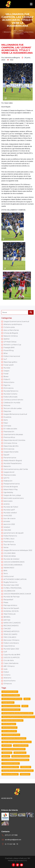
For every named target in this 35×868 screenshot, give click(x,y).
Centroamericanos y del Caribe (16, 469)
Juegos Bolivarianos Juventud (15, 414)
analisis (7, 504)
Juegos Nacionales (11, 452)
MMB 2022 (26, 767)
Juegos (6, 371)
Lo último (14, 30)
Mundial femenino (11, 391)
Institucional (9, 576)
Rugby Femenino (10, 582)
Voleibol (7, 527)
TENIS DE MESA (10, 556)
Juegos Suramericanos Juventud (16, 321)
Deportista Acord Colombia (14, 440)
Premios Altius (9, 437)
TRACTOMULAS (10, 614)
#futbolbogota (9, 724)
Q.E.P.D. (7, 478)
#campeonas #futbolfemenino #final (17, 713)
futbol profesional (10, 774)
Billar (6, 353)
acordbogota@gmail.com (13, 840)
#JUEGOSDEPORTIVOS (12, 699)
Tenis (6, 574)
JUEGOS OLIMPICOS (12, 658)
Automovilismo (10, 681)
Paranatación (9, 432)
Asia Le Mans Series (11, 330)
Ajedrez (7, 339)
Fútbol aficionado (11, 397)
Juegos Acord (9, 472)
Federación (8, 481)
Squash (7, 455)
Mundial (7, 368)
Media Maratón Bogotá (13, 461)
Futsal (6, 374)
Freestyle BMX (9, 348)
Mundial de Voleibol (11, 559)
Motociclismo (9, 382)
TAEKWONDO (9, 568)
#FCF (25, 706)
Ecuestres (7, 417)
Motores (7, 405)
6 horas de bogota (11, 487)
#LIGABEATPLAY (21, 746)
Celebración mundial (12, 403)
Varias (6, 547)
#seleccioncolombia (11, 706)
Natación (7, 466)
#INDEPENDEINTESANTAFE (13, 749)
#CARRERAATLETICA (11, 735)
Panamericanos (10, 458)
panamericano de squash (14, 533)
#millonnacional (9, 728)
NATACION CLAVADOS (12, 623)
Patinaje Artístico (10, 605)
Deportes (7, 411)
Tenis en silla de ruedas (13, 408)
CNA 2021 (7, 629)
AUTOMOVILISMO (10, 692)
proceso (7, 521)
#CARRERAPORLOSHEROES (14, 738)
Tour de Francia (10, 545)
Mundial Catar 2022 (11, 585)
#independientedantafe (12, 720)
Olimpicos (8, 684)
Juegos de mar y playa (12, 495)
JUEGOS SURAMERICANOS (14, 562)
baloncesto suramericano (14, 498)
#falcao (6, 756)
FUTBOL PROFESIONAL (13, 588)
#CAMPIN (7, 746)
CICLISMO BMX (10, 553)
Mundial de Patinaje (12, 597)
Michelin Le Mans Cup (12, 345)
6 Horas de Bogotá (11, 333)
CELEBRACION (9, 591)
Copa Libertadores (11, 663)
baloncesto (8, 501)
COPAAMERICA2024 (11, 764)
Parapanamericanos (12, 484)
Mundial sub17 (9, 510)
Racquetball (8, 600)
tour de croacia (10, 518)
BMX (5, 571)
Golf (5, 652)
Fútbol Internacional (12, 356)
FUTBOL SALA (9, 539)
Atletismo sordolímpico (13, 324)
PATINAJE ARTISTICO (11, 631)
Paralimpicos (9, 542)
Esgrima (7, 385)
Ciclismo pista (9, 327)
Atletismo (7, 678)
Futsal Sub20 (8, 703)
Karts (6, 420)
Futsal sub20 (9, 365)
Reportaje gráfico (10, 362)
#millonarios (20, 753)
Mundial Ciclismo (10, 394)
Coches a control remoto (13, 400)
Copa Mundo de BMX (12, 655)
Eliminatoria (9, 388)
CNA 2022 (7, 530)
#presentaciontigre (20, 756)
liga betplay (8, 492)
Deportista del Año (11, 446)
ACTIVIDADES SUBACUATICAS (15, 579)
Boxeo (6, 377)
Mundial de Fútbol (11, 507)
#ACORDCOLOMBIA (11, 695)
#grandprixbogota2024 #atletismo (17, 742)
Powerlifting (9, 350)
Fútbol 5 (7, 379)
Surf (5, 359)
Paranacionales (10, 475)
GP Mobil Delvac (10, 342)
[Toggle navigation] (31, 4)
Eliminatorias (9, 449)
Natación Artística (11, 336)
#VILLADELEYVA (9, 731)
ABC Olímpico (9, 666)
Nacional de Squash (11, 608)
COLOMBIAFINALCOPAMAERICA (15, 760)
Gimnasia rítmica (10, 443)
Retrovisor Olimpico (11, 640)
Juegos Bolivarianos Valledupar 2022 (18, 550)
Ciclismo (7, 675)
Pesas (6, 602)
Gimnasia (7, 426)
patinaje (7, 620)
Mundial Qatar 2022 (11, 649)
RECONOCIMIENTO (11, 626)
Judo (6, 669)
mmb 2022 (8, 516)
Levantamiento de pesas (13, 434)
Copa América (9, 646)
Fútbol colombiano (11, 643)
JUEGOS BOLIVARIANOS (13, 565)
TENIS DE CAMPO (10, 634)
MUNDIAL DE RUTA (11, 611)
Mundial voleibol (10, 513)
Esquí (6, 423)
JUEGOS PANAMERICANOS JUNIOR (17, 594)
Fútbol (6, 672)
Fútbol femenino (10, 536)
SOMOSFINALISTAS (10, 767)
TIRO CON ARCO (10, 637)
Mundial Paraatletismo (13, 463)
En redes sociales (10, 429)
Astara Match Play (11, 490)
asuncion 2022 (9, 524)
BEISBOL (7, 617)
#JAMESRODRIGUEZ (11, 710)
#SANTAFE (7, 753)
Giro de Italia (9, 660)
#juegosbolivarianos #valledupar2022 (18, 771)
